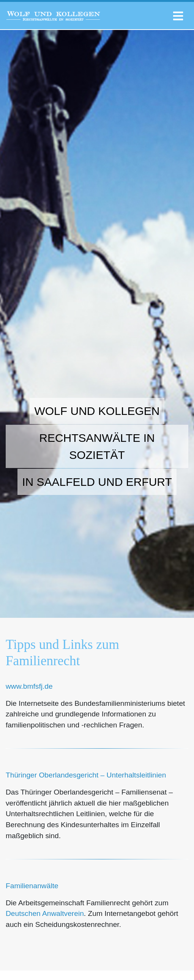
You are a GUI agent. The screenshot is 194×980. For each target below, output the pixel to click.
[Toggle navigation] (178, 14)
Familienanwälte (32, 886)
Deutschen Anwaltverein (45, 913)
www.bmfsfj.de (29, 686)
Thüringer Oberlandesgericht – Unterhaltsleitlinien (86, 775)
